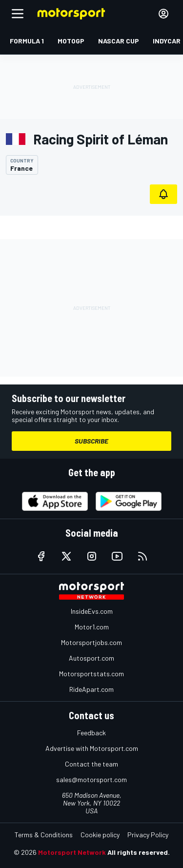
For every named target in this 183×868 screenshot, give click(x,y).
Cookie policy (100, 835)
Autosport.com (91, 658)
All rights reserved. (139, 852)
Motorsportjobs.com (91, 642)
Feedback (91, 733)
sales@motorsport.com (91, 779)
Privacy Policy (148, 835)
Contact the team (91, 764)
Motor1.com (92, 627)
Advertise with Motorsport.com (92, 748)
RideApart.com (91, 689)
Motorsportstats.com (91, 674)
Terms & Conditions (44, 835)
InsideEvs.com (92, 611)
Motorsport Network (72, 852)
